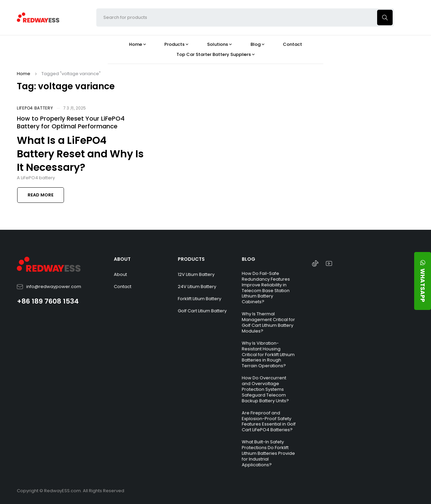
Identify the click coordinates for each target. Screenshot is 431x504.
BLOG (248, 259)
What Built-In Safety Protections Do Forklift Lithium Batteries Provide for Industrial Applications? (268, 453)
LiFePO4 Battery (35, 108)
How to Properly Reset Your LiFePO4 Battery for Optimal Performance (71, 122)
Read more (41, 195)
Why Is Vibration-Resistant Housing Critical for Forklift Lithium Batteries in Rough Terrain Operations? (268, 355)
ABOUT (122, 259)
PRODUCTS (191, 259)
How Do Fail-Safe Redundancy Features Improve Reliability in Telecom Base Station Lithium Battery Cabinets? (266, 288)
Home (24, 74)
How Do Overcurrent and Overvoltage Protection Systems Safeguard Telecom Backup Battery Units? (265, 389)
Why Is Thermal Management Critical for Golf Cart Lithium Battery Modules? (268, 322)
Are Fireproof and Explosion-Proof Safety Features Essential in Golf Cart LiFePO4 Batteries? (269, 421)
